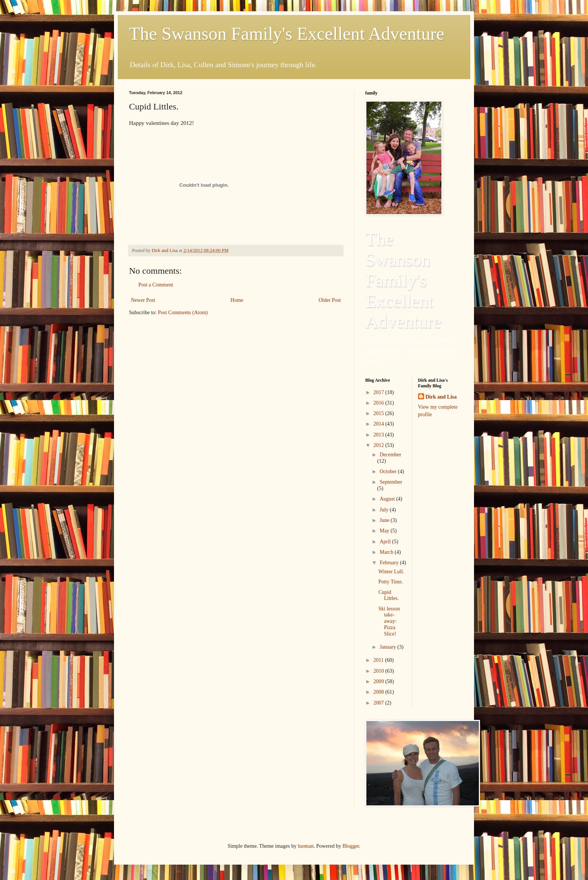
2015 (379, 413)
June (385, 520)
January (388, 647)
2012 (379, 445)
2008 (379, 692)
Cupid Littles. (388, 595)
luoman (306, 846)
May (385, 531)
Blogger (351, 846)
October (389, 471)
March (387, 552)
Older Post (330, 300)
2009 (379, 681)
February (390, 563)
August (388, 499)
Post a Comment (156, 285)
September (391, 482)
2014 (379, 424)
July (385, 510)
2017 (379, 392)
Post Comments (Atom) (183, 313)
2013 (379, 435)
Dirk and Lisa (441, 397)
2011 (379, 660)
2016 (379, 403)
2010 (379, 671)
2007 (379, 703)
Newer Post (143, 300)
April (386, 542)
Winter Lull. (391, 572)
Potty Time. (391, 582)
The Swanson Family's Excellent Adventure (287, 34)
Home (237, 300)
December (390, 455)
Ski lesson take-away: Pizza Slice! (389, 621)
